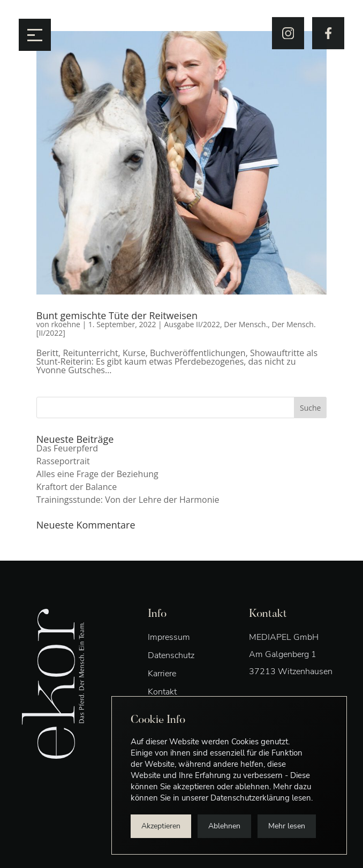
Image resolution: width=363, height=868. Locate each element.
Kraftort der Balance (77, 487)
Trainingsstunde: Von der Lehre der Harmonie (128, 500)
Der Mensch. (246, 324)
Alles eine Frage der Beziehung (97, 474)
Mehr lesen (287, 826)
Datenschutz (171, 655)
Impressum (169, 637)
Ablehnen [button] (224, 826)
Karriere (162, 674)
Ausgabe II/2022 (192, 324)
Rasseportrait (63, 461)
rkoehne (65, 324)
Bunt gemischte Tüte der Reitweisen (117, 315)
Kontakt (162, 692)
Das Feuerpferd (67, 448)
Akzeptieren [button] (161, 826)
